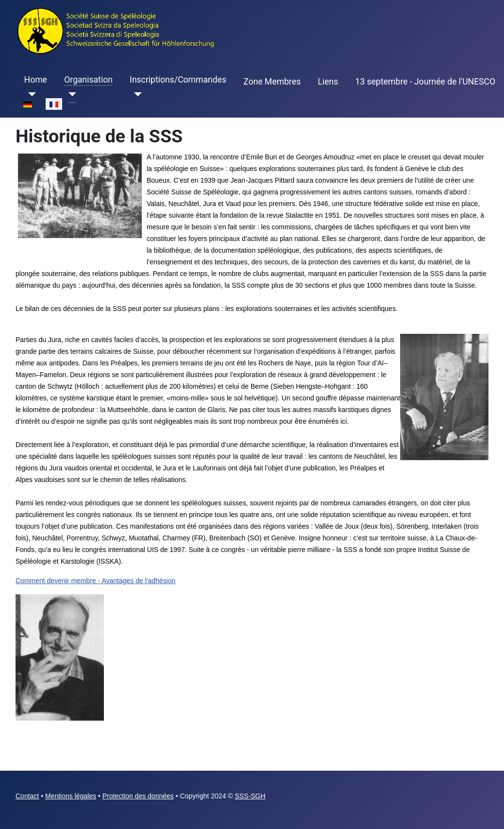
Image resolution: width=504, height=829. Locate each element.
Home (36, 80)
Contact (27, 796)
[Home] (30, 94)
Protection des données (138, 796)
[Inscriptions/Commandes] (136, 94)
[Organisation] (70, 94)
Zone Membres (272, 82)
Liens (328, 82)
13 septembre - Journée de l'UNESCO (426, 82)
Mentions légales (71, 796)
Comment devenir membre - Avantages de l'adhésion (95, 581)
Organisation (88, 80)
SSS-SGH (250, 796)
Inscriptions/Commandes (178, 80)
